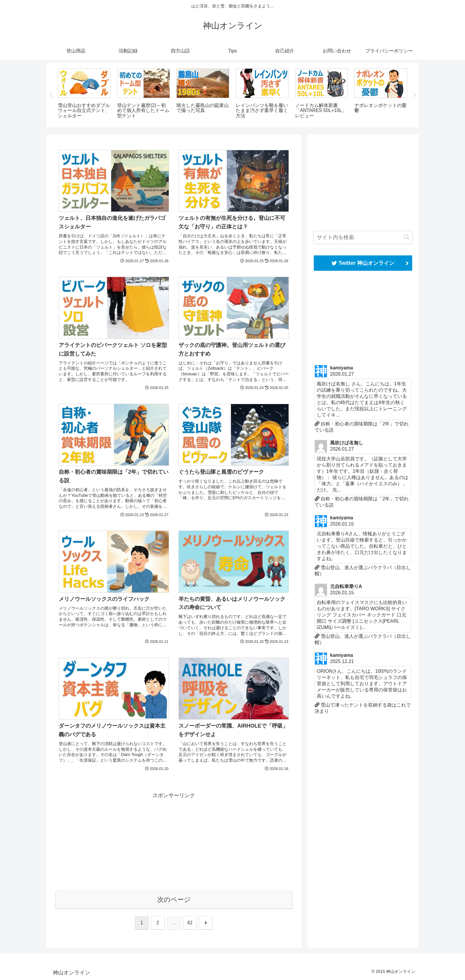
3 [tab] (241, 131)
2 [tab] (232, 131)
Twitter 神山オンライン (363, 263)
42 (190, 923)
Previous (51, 95)
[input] (363, 237)
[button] (407, 237)
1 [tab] (224, 131)
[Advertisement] (174, 842)
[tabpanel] (84, 94)
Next (414, 95)
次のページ (174, 900)
